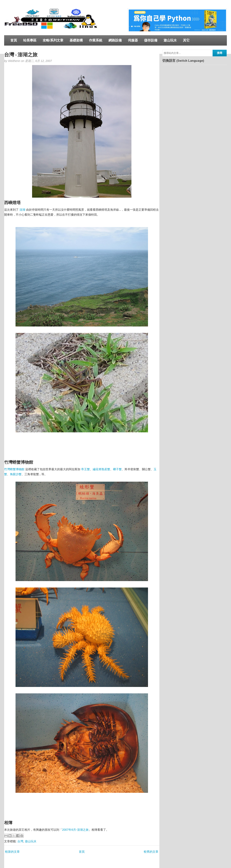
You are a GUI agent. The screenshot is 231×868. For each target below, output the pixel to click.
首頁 (14, 40)
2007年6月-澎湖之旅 (75, 830)
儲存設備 (151, 40)
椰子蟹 (117, 469)
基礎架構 (76, 40)
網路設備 (115, 40)
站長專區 (30, 40)
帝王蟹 (85, 469)
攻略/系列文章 (53, 40)
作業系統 (96, 40)
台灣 (20, 841)
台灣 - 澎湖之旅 (21, 55)
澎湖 (22, 210)
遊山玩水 (170, 40)
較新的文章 (12, 852)
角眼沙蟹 (16, 474)
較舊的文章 (151, 852)
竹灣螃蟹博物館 (14, 469)
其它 (186, 40)
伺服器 (133, 40)
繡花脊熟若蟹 (101, 469)
